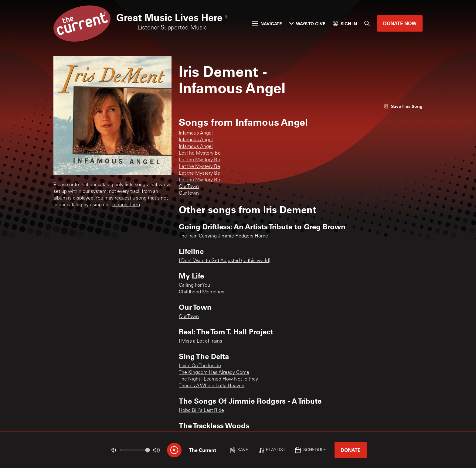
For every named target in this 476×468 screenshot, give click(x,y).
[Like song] (403, 106)
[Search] (367, 23)
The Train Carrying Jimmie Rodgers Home (223, 236)
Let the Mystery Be (199, 160)
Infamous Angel (196, 133)
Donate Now (400, 23)
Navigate (267, 24)
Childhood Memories (202, 292)
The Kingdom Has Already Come (214, 373)
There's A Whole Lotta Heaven (212, 386)
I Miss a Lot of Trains (201, 341)
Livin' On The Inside (200, 366)
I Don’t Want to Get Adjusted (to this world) (224, 261)
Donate (351, 450)
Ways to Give (307, 24)
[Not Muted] (114, 450)
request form (126, 205)
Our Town (189, 187)
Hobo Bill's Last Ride (201, 411)
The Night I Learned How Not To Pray (218, 379)
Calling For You (194, 285)
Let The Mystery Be (200, 153)
